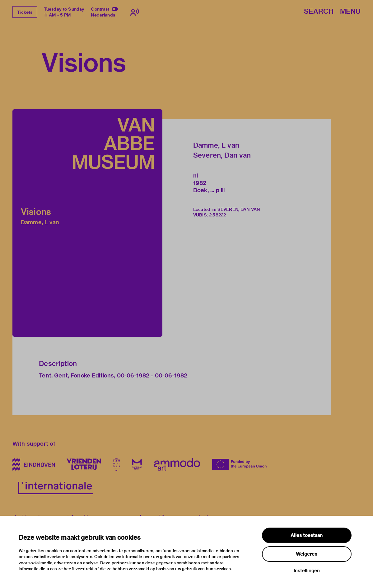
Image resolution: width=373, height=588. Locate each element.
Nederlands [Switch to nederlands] (103, 15)
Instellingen (307, 571)
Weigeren (307, 554)
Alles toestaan (307, 535)
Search (319, 12)
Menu (350, 12)
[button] (87, 223)
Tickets (25, 12)
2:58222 (217, 215)
